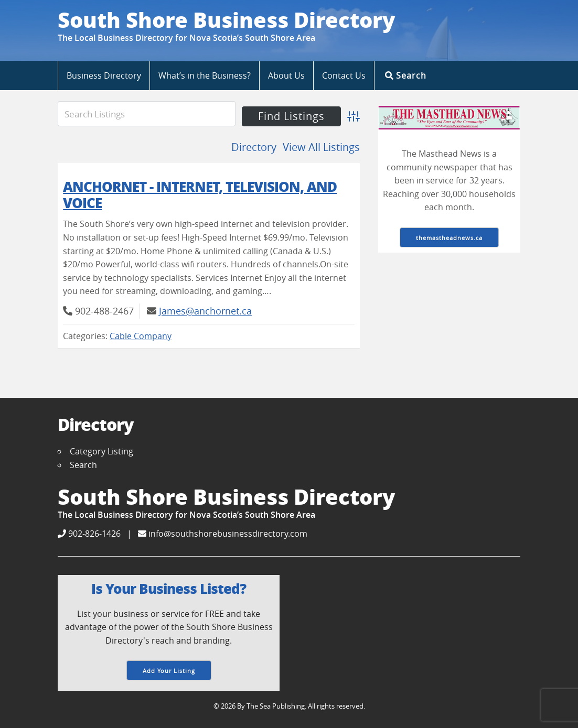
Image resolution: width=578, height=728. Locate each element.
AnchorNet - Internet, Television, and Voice (200, 194)
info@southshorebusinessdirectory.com (223, 534)
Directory (254, 147)
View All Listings (321, 147)
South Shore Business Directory (226, 19)
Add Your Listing (169, 671)
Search (406, 75)
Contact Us (344, 75)
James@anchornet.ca (205, 311)
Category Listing (101, 451)
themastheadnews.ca (449, 238)
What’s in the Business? (205, 75)
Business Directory (104, 75)
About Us (286, 75)
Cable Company (141, 336)
